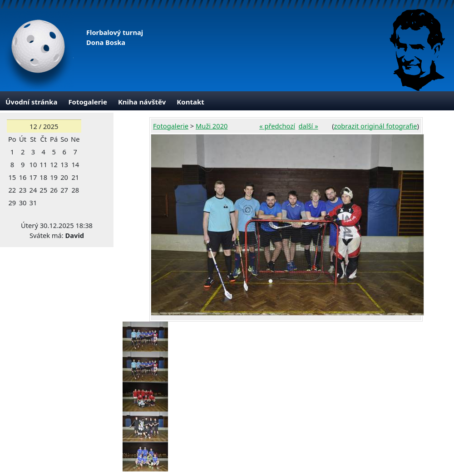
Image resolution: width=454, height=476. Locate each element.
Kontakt (190, 102)
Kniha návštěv (142, 102)
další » (308, 126)
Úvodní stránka (31, 102)
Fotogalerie (88, 102)
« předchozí (277, 126)
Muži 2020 (212, 126)
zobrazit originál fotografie (376, 126)
